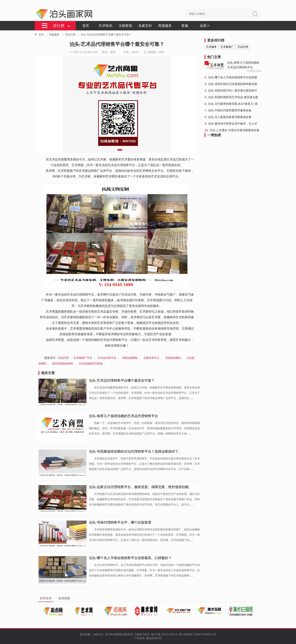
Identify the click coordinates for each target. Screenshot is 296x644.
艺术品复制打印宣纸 (91, 364)
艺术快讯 (106, 26)
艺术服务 (211, 47)
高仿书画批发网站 (63, 364)
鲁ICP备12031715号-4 (164, 634)
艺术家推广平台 (83, 358)
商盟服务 (165, 26)
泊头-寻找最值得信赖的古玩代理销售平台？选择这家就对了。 (135, 451)
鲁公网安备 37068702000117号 (198, 634)
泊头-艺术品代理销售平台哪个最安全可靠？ (122, 381)
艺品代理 (73, 35)
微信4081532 (154, 638)
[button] (112, 150)
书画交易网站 (130, 358)
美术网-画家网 (113, 634)
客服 (185, 26)
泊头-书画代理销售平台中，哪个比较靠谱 (120, 522)
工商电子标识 (142, 634)
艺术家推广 (227, 47)
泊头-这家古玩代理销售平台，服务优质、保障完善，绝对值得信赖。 (140, 487)
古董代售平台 (152, 358)
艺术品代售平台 (107, 358)
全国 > (205, 26)
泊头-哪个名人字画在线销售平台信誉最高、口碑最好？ (130, 558)
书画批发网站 (173, 358)
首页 (86, 26)
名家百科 (145, 26)
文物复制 (125, 26)
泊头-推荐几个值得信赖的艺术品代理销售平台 (123, 416)
